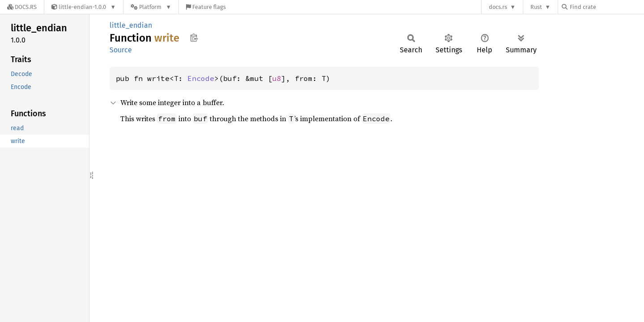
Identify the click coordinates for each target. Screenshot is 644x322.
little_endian (131, 25)
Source (121, 50)
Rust (536, 7)
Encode (201, 78)
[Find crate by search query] (606, 7)
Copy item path (194, 38)
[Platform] (151, 7)
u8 (277, 78)
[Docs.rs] (22, 7)
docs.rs (498, 7)
